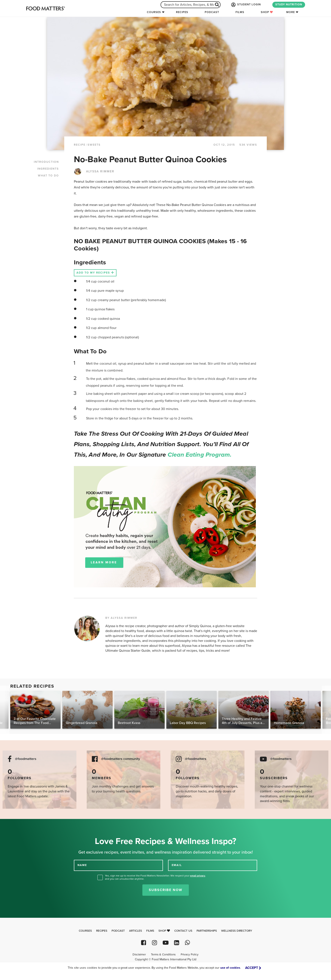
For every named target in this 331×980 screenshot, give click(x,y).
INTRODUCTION (46, 162)
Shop (267, 12)
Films (240, 12)
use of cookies (230, 968)
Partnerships (207, 931)
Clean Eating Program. (200, 455)
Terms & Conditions (163, 955)
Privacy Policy (190, 955)
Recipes (182, 12)
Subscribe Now (166, 890)
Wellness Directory (237, 931)
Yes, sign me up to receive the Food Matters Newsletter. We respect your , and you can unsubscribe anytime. (155, 877)
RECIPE (80, 145)
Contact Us (183, 931)
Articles (136, 931)
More (291, 12)
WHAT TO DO (48, 176)
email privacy (198, 876)
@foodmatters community (121, 759)
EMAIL (177, 865)
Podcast (212, 12)
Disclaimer (139, 955)
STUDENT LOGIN (246, 5)
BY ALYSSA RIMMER (121, 618)
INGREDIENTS (48, 169)
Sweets (94, 145)
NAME (82, 865)
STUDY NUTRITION (289, 4)
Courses (154, 12)
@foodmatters (26, 759)
